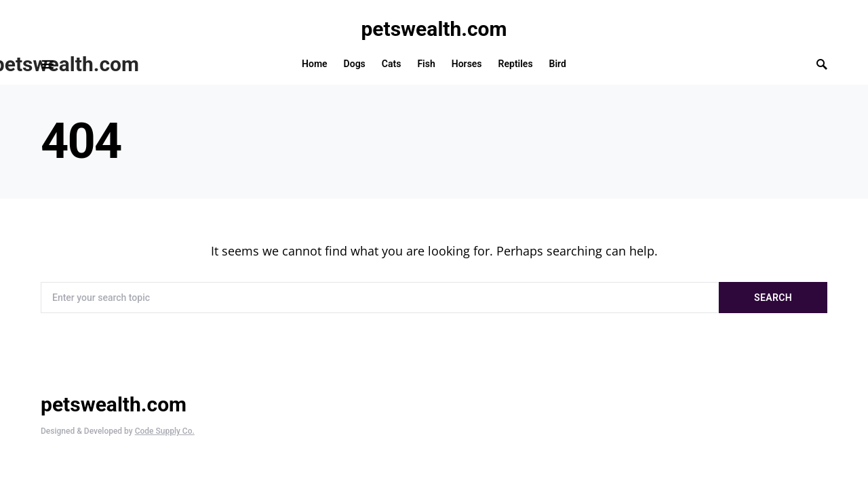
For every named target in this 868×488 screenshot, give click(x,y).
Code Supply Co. (165, 431)
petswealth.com (434, 29)
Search (773, 298)
